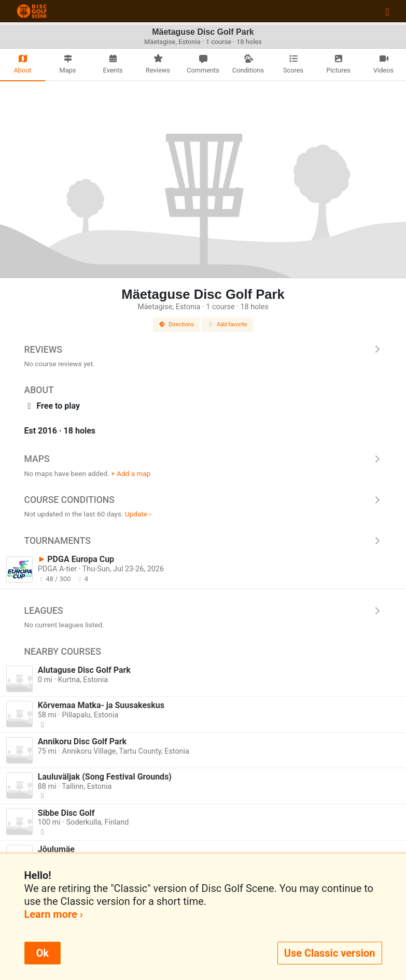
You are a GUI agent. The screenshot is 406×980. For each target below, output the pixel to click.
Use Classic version (330, 953)
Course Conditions (203, 500)
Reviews (203, 350)
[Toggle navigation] (387, 11)
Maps (203, 459)
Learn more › (54, 914)
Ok (43, 953)
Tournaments (203, 541)
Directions (176, 325)
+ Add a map (131, 473)
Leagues (203, 611)
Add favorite (227, 325)
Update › (138, 514)
